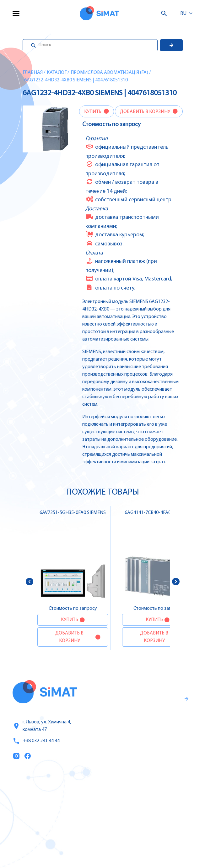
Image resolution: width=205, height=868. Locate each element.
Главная (33, 73)
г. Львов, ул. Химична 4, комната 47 (42, 726)
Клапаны (117, 850)
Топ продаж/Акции (36, 837)
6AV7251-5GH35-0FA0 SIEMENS (73, 513)
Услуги (21, 797)
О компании (28, 810)
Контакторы (121, 823)
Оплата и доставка (36, 824)
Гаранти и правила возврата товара (141, 723)
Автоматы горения (129, 836)
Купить (93, 112)
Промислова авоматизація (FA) (109, 73)
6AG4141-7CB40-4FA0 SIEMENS (158, 513)
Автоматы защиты (129, 810)
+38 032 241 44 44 (36, 741)
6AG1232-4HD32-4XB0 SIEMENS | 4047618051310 (76, 80)
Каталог (57, 73)
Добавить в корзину (146, 112)
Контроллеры (122, 784)
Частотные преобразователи (141, 797)
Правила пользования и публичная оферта (136, 743)
